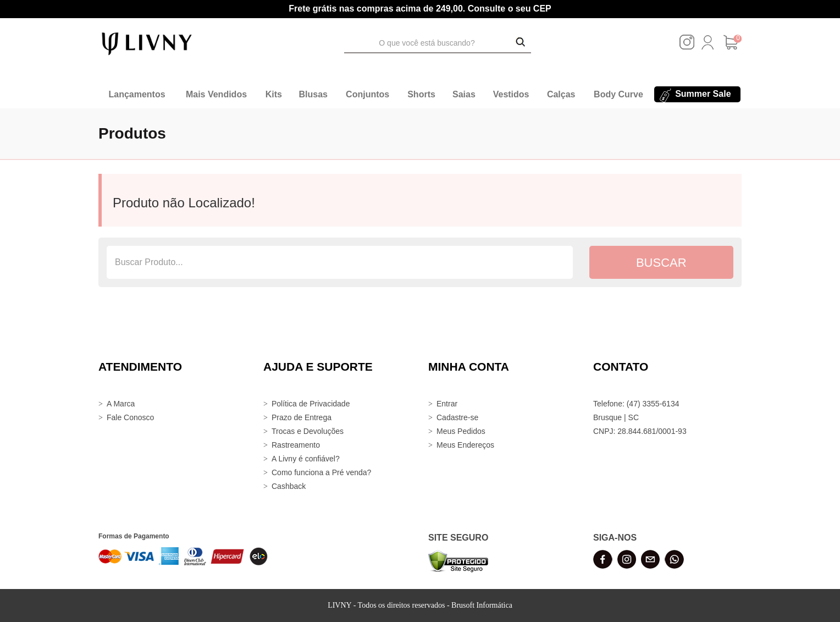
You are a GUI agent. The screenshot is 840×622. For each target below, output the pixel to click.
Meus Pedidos (461, 431)
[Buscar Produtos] (521, 43)
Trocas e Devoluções (308, 431)
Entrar (447, 404)
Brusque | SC (616, 417)
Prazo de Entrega (302, 417)
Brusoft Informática (482, 605)
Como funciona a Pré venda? (321, 472)
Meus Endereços (465, 445)
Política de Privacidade (311, 404)
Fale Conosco (130, 417)
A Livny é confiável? (306, 459)
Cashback (289, 486)
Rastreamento (296, 445)
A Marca (121, 404)
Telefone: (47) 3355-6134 (636, 404)
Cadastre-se (457, 417)
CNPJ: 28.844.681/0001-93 (640, 431)
